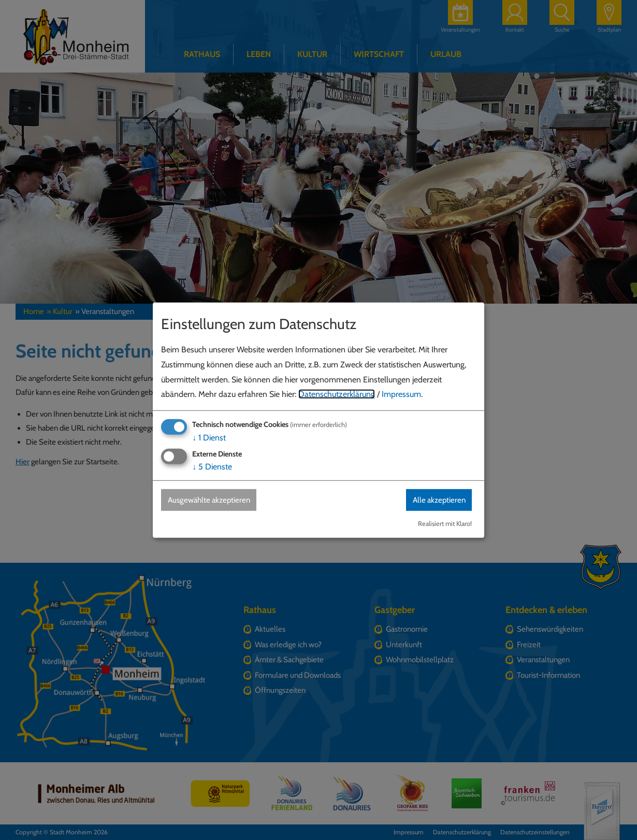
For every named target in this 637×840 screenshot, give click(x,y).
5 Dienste (212, 467)
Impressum (401, 394)
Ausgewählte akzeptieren (213, 500)
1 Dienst (209, 437)
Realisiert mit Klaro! (445, 524)
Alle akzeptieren (436, 500)
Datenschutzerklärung (337, 394)
